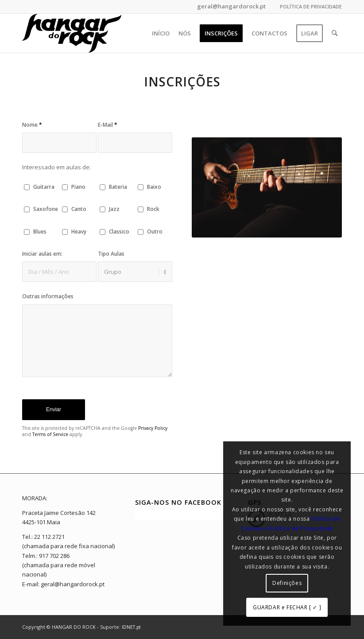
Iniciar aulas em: (42, 254)
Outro (155, 232)
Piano (78, 187)
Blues (40, 232)
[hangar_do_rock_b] (72, 33)
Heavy (79, 232)
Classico (119, 232)
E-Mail (108, 125)
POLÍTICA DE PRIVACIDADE (311, 6)
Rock (153, 209)
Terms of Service (50, 434)
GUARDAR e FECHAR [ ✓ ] (287, 607)
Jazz (114, 209)
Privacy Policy (153, 428)
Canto (79, 209)
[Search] (335, 33)
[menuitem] (309, 7)
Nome (32, 125)
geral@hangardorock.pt (231, 6)
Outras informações (48, 296)
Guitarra (44, 187)
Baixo (154, 187)
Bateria (118, 187)
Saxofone (46, 209)
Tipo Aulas (111, 254)
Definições (287, 583)
